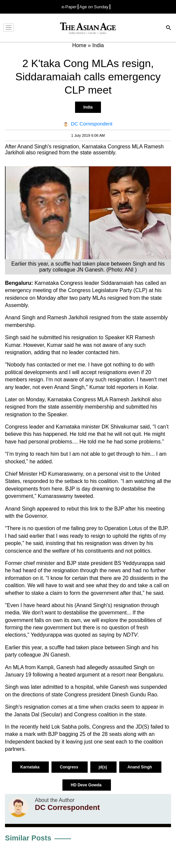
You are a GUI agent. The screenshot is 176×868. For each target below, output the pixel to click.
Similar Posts (28, 838)
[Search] (169, 28)
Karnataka (30, 767)
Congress (70, 767)
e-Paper (69, 7)
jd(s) (103, 767)
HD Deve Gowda (87, 785)
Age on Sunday (94, 7)
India (88, 107)
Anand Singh (140, 767)
